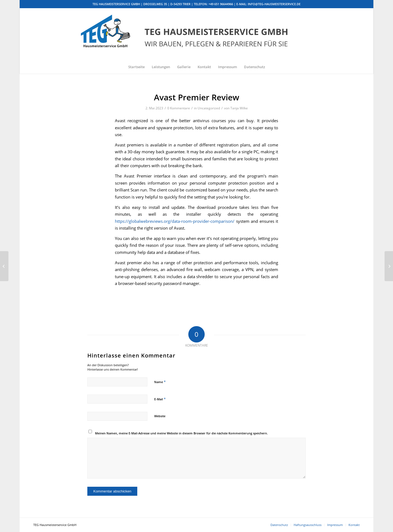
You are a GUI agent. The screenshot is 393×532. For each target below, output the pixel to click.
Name (160, 382)
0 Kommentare (179, 108)
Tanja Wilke (239, 108)
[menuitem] (136, 67)
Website (160, 416)
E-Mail (160, 399)
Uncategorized (209, 108)
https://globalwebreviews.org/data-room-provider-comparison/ (175, 221)
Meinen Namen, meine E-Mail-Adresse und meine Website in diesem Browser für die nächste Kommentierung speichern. (181, 433)
